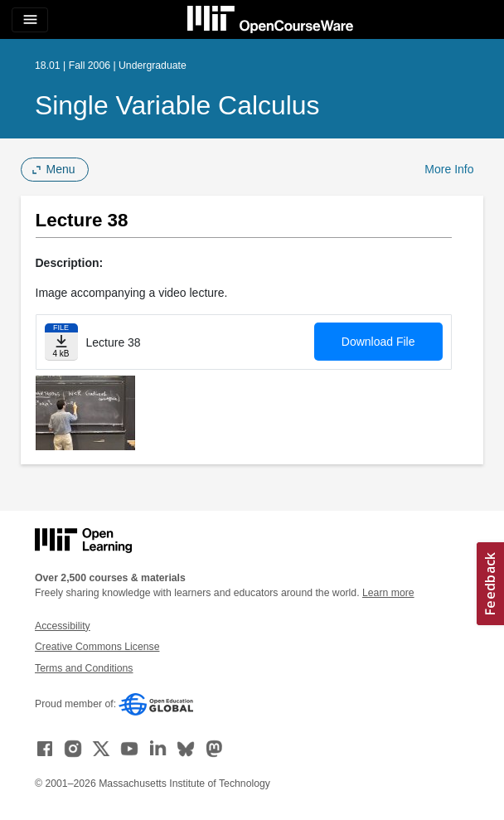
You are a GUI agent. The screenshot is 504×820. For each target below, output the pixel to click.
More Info (449, 169)
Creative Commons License (97, 647)
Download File (378, 342)
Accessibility (63, 626)
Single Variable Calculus (177, 105)
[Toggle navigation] (30, 20)
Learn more (388, 593)
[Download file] (61, 342)
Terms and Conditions (84, 668)
